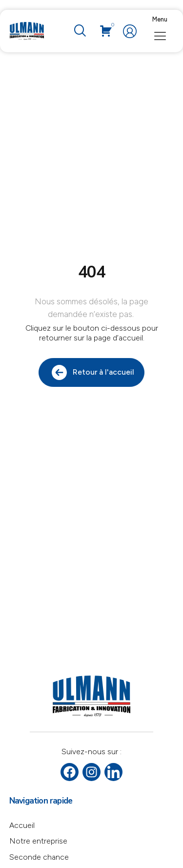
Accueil (22, 825)
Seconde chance (39, 857)
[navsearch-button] (80, 31)
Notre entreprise (38, 841)
